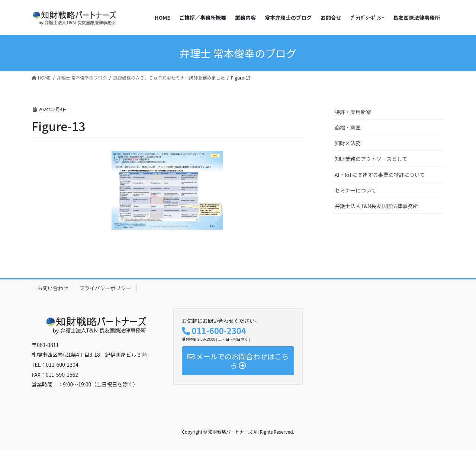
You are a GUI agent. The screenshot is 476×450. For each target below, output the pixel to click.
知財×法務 (348, 143)
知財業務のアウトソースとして (371, 159)
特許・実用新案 (353, 112)
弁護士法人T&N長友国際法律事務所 (376, 206)
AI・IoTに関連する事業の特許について (380, 175)
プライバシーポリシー (105, 288)
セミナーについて (356, 190)
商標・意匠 (348, 127)
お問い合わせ (53, 288)
